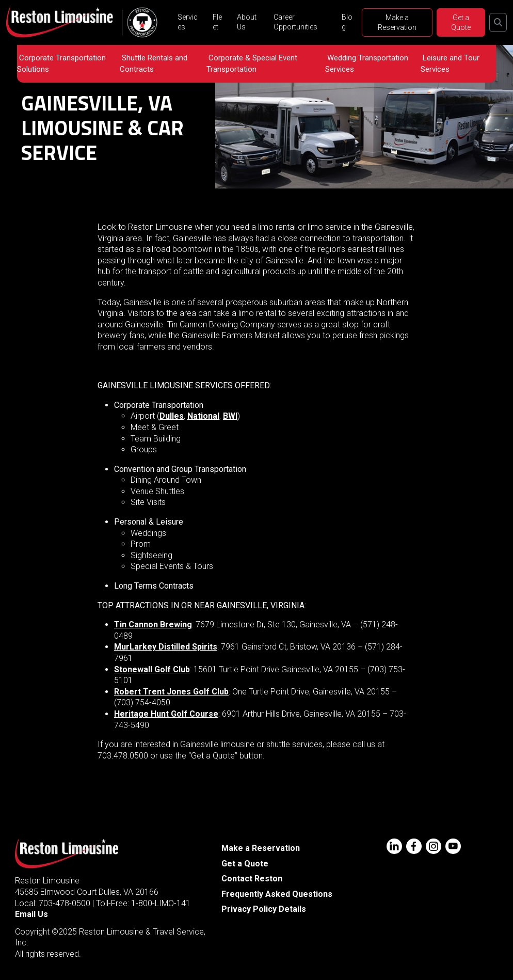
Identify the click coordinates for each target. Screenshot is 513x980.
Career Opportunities (295, 22)
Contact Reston (252, 879)
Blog (347, 22)
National (203, 416)
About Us (247, 22)
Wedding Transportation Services (367, 64)
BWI (230, 416)
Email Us (31, 914)
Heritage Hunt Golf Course (166, 714)
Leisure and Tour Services (450, 64)
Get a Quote (461, 22)
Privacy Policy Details (264, 909)
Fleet (217, 22)
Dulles (172, 416)
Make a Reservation (397, 22)
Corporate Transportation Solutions (61, 64)
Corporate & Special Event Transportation (252, 64)
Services (188, 22)
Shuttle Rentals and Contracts (154, 64)
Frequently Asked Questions (277, 894)
